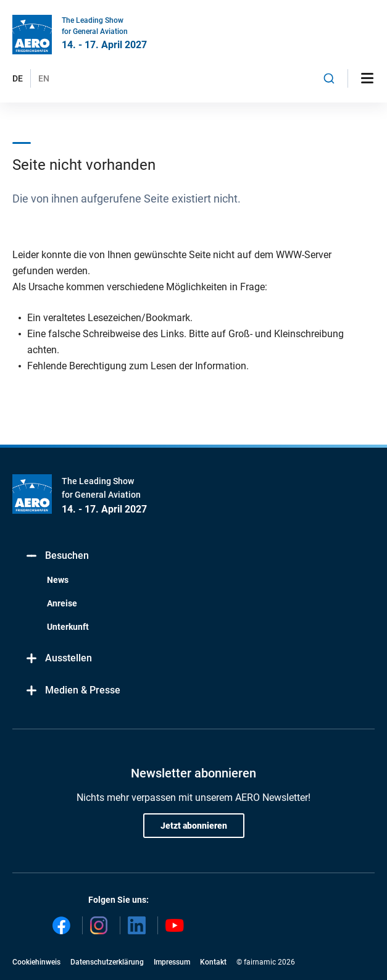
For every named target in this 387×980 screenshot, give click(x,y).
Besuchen (57, 556)
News (58, 580)
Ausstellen (58, 659)
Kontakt (213, 962)
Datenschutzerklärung (107, 962)
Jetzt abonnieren (194, 826)
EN (44, 78)
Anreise (62, 603)
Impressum (172, 962)
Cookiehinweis (36, 962)
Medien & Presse (73, 691)
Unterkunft (68, 627)
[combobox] (329, 78)
